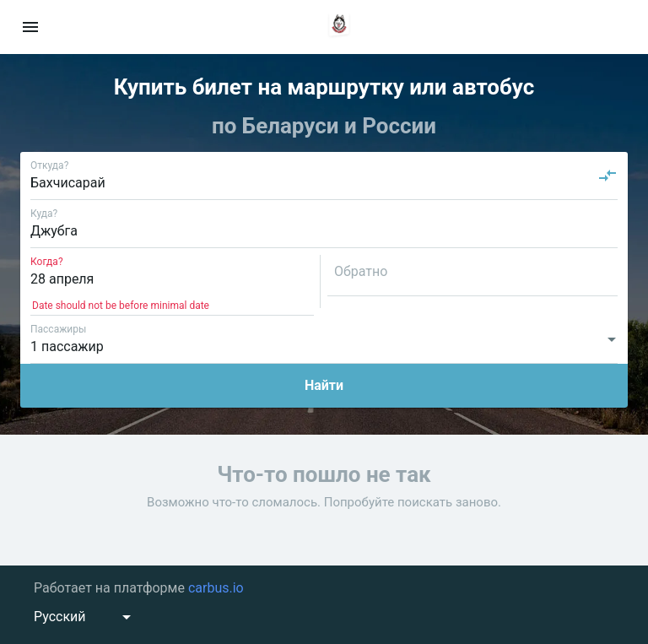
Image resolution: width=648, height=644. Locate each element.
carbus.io (216, 588)
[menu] (30, 27)
